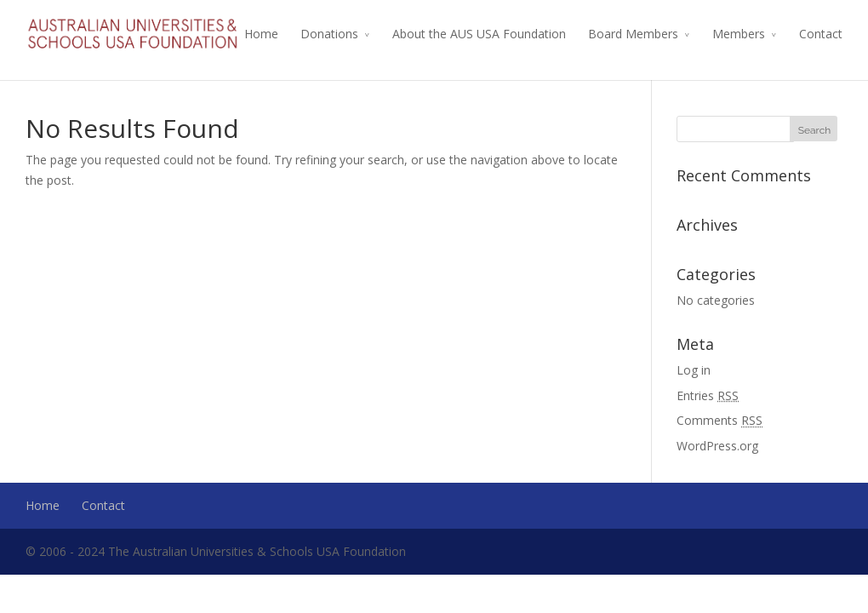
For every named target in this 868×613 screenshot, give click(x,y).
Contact (821, 34)
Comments (720, 420)
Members (739, 34)
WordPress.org (717, 446)
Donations (329, 34)
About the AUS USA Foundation (479, 34)
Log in (694, 370)
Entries (708, 395)
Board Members (633, 34)
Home (261, 34)
